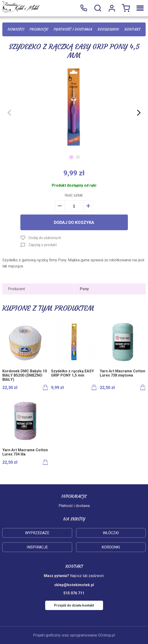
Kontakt (132, 29)
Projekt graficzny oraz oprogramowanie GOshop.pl (74, 635)
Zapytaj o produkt (43, 245)
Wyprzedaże (37, 533)
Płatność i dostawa (73, 29)
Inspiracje (37, 547)
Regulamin (108, 29)
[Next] (138, 113)
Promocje (39, 29)
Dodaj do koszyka (74, 222)
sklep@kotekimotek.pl (74, 585)
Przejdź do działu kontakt (74, 605)
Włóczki (111, 533)
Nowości (16, 29)
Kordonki (111, 547)
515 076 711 (84, 8)
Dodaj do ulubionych (45, 238)
